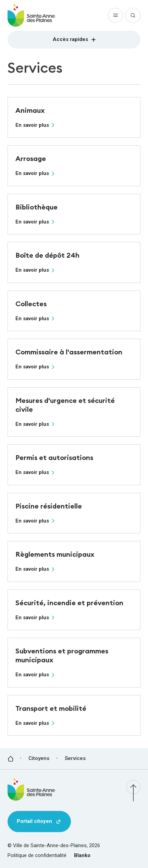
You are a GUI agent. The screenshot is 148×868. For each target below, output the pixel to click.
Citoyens (39, 758)
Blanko (82, 855)
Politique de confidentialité (37, 855)
